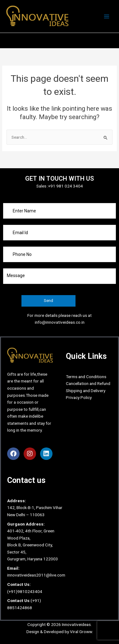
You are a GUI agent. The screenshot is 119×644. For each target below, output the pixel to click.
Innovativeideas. (77, 624)
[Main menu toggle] (107, 16)
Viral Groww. (81, 632)
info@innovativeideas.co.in (60, 322)
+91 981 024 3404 (66, 186)
